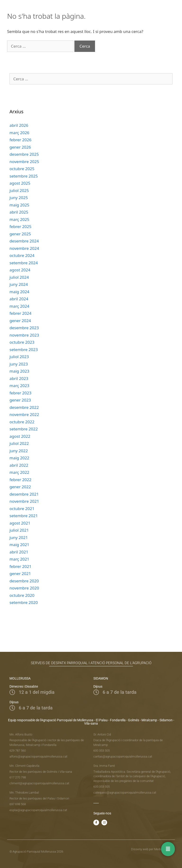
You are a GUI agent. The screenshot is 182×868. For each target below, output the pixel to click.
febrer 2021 (20, 566)
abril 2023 (19, 378)
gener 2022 (20, 487)
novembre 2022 (24, 414)
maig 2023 (19, 371)
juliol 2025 (19, 190)
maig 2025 (19, 205)
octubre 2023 (22, 342)
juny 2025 (19, 198)
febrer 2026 (20, 140)
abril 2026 (19, 125)
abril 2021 (19, 552)
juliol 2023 (19, 357)
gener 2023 (20, 400)
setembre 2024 (24, 263)
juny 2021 (19, 537)
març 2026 (19, 133)
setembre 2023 (24, 349)
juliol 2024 (19, 277)
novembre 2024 (24, 248)
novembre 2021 (24, 501)
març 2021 (19, 559)
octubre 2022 (22, 422)
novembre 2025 (24, 162)
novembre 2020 (24, 588)
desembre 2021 (24, 494)
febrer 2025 (20, 226)
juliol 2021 (19, 530)
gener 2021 (20, 573)
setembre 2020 (24, 602)
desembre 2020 (24, 581)
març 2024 (19, 306)
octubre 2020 (22, 595)
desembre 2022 (24, 407)
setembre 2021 (24, 516)
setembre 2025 (24, 176)
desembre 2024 (24, 241)
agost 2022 (20, 436)
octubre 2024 (22, 255)
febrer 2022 (20, 480)
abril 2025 (19, 212)
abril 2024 (19, 299)
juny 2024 (19, 284)
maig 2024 (19, 292)
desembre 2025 (24, 154)
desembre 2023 (24, 328)
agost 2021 (20, 523)
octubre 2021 (22, 509)
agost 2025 (20, 183)
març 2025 (19, 219)
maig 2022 (19, 458)
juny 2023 (19, 364)
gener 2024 (20, 321)
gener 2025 (20, 234)
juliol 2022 (19, 443)
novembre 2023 (24, 335)
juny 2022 (19, 451)
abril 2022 (19, 465)
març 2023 (19, 386)
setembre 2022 (24, 429)
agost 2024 (20, 270)
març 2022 (19, 472)
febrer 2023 (20, 393)
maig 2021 (19, 545)
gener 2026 (20, 147)
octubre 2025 (22, 169)
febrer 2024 (20, 313)
